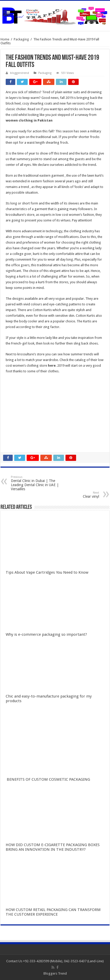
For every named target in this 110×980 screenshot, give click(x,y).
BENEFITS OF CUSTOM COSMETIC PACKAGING (48, 779)
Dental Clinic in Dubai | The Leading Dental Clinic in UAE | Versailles (37, 483)
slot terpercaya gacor (22, 422)
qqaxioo (12, 427)
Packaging (21, 39)
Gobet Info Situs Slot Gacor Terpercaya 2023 (39, 416)
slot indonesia (16, 410)
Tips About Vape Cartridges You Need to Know (47, 572)
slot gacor (13, 399)
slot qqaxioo (15, 439)
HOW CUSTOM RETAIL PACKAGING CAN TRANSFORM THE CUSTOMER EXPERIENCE (53, 912)
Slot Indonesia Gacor (21, 405)
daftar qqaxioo (17, 433)
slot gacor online (18, 388)
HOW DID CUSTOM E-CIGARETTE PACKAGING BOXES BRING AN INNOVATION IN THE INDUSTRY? (53, 847)
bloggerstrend (20, 73)
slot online (13, 393)
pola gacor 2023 (18, 444)
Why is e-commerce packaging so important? (46, 634)
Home (5, 39)
